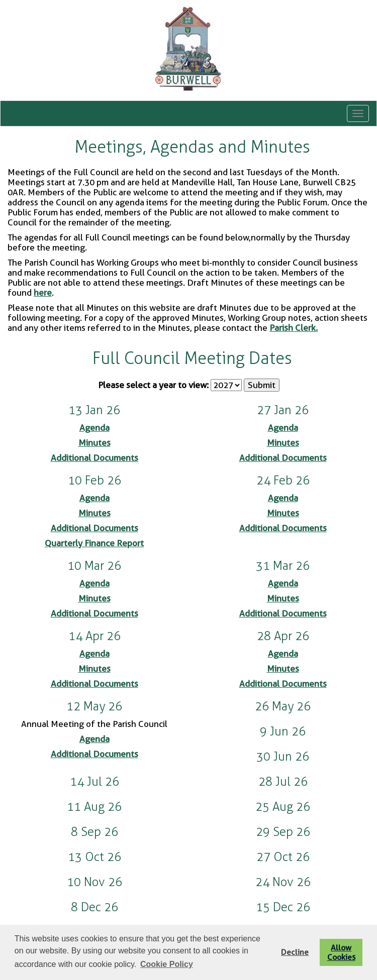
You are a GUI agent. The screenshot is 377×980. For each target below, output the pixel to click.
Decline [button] (295, 952)
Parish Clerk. (294, 328)
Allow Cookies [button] (341, 952)
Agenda (95, 428)
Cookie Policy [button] (167, 964)
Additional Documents (95, 458)
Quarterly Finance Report (94, 543)
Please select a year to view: (153, 385)
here (43, 293)
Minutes (95, 443)
